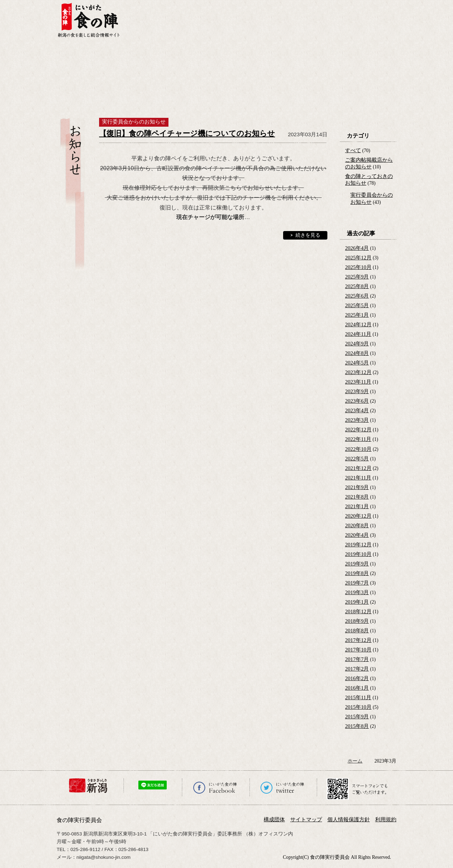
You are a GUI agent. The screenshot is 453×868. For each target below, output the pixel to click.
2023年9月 (357, 391)
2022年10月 (358, 449)
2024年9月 (357, 344)
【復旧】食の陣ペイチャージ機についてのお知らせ (187, 133)
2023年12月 (358, 372)
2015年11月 (358, 697)
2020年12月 (358, 516)
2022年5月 (357, 459)
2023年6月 (357, 401)
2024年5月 (357, 363)
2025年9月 (357, 277)
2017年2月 (357, 669)
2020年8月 (357, 525)
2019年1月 (357, 602)
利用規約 (386, 820)
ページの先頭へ (447, 852)
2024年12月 (358, 324)
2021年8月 (357, 497)
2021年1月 (357, 506)
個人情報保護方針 (349, 820)
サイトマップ (306, 820)
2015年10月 (358, 707)
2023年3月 (357, 420)
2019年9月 (357, 564)
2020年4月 (357, 535)
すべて (353, 150)
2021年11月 (358, 478)
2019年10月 (358, 554)
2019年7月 (357, 583)
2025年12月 (358, 258)
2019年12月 (358, 545)
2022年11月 (358, 439)
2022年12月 (358, 430)
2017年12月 (358, 640)
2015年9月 (357, 717)
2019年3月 (357, 592)
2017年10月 (358, 650)
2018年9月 (357, 621)
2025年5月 (357, 305)
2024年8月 (357, 353)
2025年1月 (357, 315)
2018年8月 (357, 631)
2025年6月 (357, 296)
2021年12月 (358, 468)
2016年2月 (357, 678)
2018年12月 (358, 611)
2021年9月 (357, 487)
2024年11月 (358, 334)
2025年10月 (358, 267)
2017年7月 (357, 659)
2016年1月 (357, 688)
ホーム (355, 761)
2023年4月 (357, 410)
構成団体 (274, 820)
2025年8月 (357, 286)
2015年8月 (357, 726)
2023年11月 (358, 382)
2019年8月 (357, 573)
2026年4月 (357, 248)
